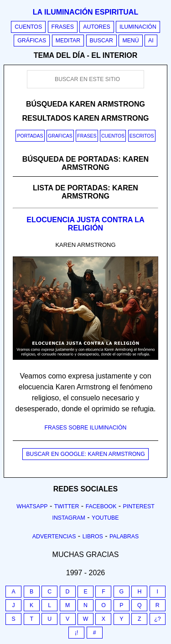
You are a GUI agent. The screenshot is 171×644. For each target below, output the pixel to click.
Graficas (60, 136)
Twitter (67, 506)
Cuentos (28, 27)
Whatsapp (32, 506)
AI (151, 41)
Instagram (68, 518)
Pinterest (139, 506)
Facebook (101, 506)
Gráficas (32, 41)
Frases (63, 27)
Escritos (142, 136)
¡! (77, 633)
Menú (130, 41)
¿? (157, 619)
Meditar (68, 41)
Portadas (30, 136)
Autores (96, 27)
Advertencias (54, 537)
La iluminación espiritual (85, 12)
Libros (93, 537)
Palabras (124, 537)
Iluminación (138, 27)
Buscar (101, 41)
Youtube (105, 518)
